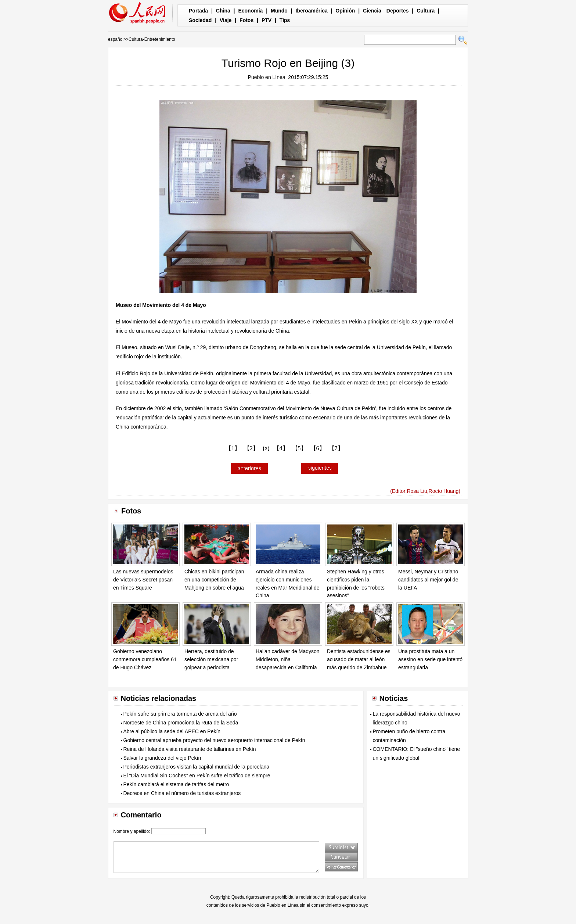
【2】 (251, 448)
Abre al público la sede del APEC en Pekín (172, 731)
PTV (267, 20)
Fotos (246, 20)
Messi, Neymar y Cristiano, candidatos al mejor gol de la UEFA (429, 579)
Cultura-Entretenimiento (152, 39)
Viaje (226, 20)
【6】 (318, 448)
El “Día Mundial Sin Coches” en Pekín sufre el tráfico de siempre (197, 776)
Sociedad (200, 20)
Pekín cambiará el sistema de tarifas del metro (176, 784)
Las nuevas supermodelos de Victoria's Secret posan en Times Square (143, 579)
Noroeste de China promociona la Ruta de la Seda (181, 723)
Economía (250, 11)
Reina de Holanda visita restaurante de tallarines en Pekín (190, 749)
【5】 (299, 448)
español (116, 39)
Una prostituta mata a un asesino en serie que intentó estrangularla (430, 659)
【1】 (233, 448)
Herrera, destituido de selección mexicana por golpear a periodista (211, 659)
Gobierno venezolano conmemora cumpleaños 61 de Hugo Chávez (145, 659)
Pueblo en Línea (267, 77)
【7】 (336, 448)
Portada (198, 11)
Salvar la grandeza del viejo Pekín (162, 758)
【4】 (281, 448)
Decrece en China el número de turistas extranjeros (182, 793)
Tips (285, 20)
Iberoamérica (312, 11)
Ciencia (372, 11)
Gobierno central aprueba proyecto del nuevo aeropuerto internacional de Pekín (214, 740)
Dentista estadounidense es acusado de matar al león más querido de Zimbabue (359, 659)
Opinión (345, 11)
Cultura (426, 11)
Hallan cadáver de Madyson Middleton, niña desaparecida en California (288, 659)
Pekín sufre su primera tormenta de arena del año (180, 714)
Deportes (398, 11)
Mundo (279, 11)
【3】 (266, 449)
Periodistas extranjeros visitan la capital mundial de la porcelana (197, 767)
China (223, 11)
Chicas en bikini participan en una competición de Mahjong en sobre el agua (214, 579)
